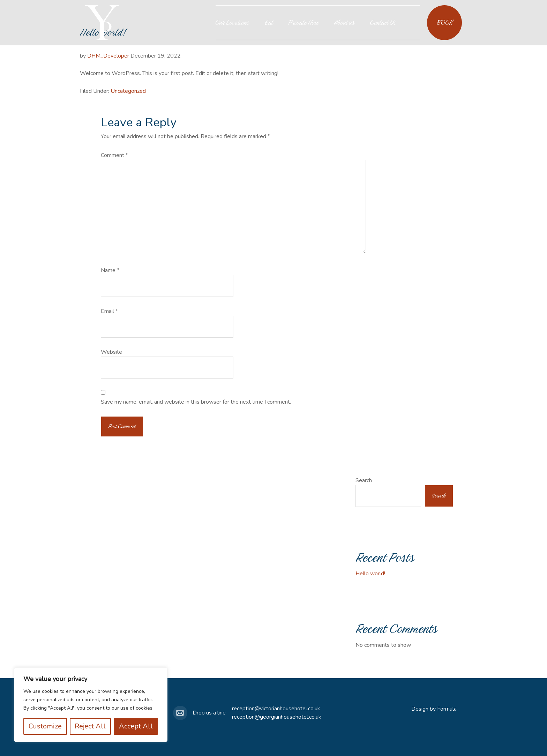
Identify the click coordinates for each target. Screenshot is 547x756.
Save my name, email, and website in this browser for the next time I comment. (196, 402)
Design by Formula (434, 709)
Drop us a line (209, 713)
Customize (45, 726)
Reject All (91, 726)
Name (110, 270)
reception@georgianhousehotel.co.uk (277, 717)
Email (109, 311)
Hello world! (370, 574)
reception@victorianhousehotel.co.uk (276, 709)
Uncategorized (128, 91)
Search (364, 480)
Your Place (102, 23)
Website (111, 352)
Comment (114, 155)
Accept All (136, 726)
